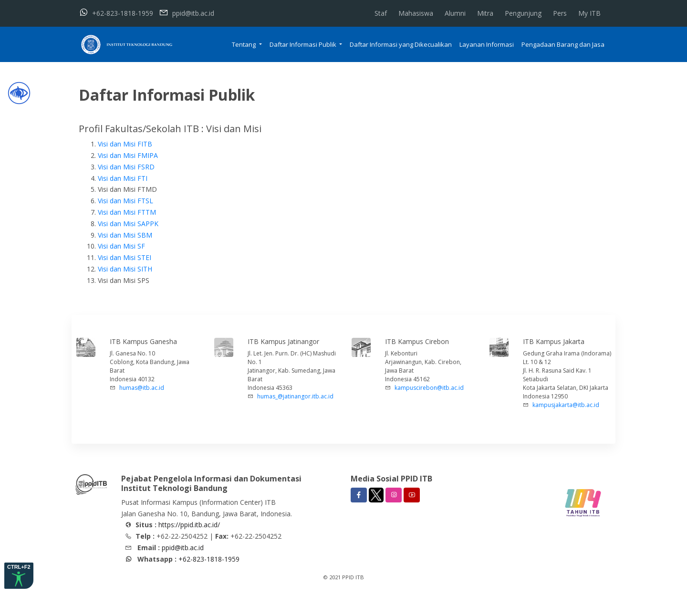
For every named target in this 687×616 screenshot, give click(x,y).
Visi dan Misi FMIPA (128, 155)
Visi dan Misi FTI (123, 178)
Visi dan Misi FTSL (125, 201)
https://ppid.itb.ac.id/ (189, 525)
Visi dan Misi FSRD (126, 167)
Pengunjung (523, 13)
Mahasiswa (416, 13)
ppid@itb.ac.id (193, 13)
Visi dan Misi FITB (125, 144)
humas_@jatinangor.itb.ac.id (295, 396)
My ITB (589, 13)
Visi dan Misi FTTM (127, 212)
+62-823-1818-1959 (123, 13)
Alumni (455, 13)
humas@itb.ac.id (142, 388)
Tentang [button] (245, 44)
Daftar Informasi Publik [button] (304, 44)
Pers (560, 13)
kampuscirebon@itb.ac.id (429, 388)
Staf (381, 13)
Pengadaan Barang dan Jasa (563, 44)
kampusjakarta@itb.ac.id (566, 405)
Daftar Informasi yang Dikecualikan (401, 44)
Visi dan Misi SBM (125, 235)
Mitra (485, 13)
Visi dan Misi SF (121, 246)
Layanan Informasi (487, 44)
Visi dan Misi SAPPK (128, 224)
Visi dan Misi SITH (125, 269)
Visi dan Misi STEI (125, 257)
